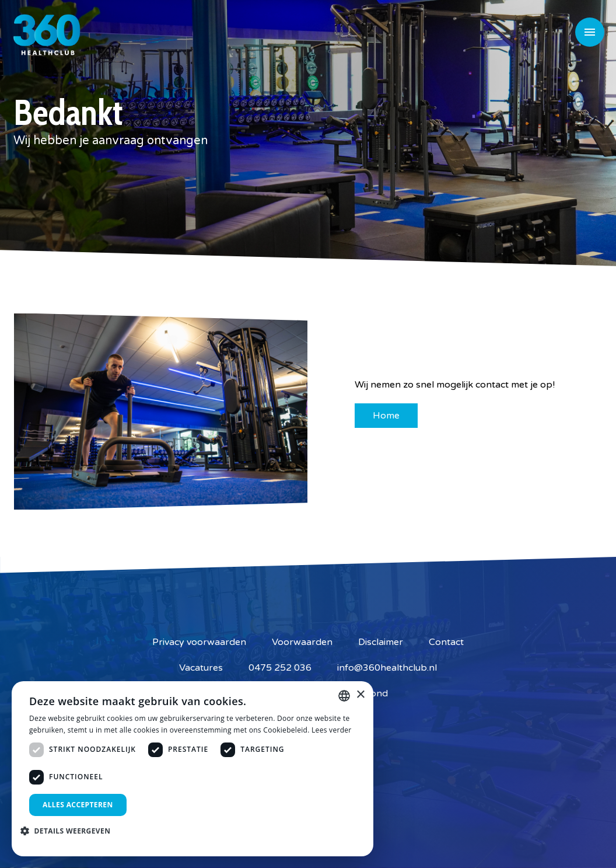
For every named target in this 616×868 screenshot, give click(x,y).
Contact (446, 642)
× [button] (360, 695)
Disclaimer (381, 642)
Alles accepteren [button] (78, 805)
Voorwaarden (302, 642)
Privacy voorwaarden (199, 642)
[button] (70, 831)
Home (386, 416)
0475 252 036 (280, 668)
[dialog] (192, 769)
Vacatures (201, 668)
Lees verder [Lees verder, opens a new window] (332, 730)
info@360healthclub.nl (387, 668)
